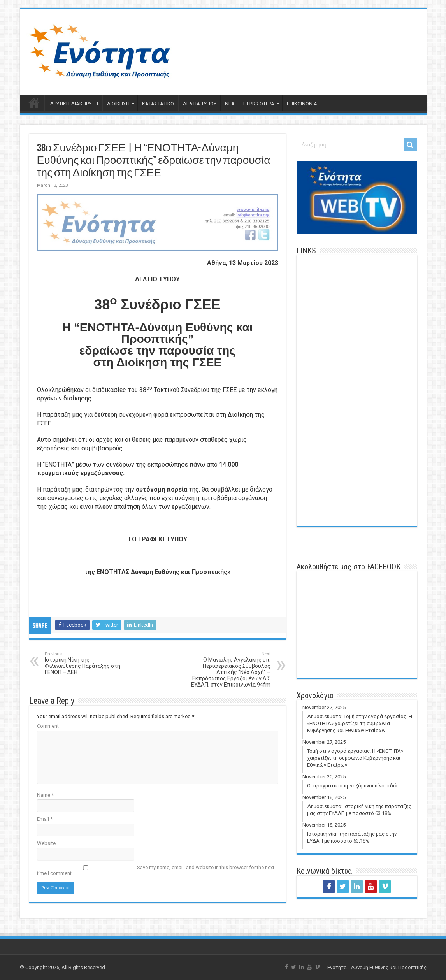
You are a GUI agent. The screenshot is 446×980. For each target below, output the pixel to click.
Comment (48, 726)
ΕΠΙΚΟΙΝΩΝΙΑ (302, 104)
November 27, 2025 (358, 722)
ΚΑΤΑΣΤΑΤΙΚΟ (158, 104)
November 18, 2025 (358, 808)
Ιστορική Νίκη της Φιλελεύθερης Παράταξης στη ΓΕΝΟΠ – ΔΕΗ (85, 663)
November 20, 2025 (358, 784)
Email (45, 819)
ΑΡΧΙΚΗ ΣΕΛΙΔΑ (34, 103)
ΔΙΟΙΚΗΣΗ (118, 104)
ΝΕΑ (230, 104)
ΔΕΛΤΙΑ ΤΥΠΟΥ (199, 104)
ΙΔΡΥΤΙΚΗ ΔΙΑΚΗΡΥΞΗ (73, 104)
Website (46, 843)
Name (45, 795)
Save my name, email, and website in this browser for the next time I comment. (156, 870)
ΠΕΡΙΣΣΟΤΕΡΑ (259, 104)
